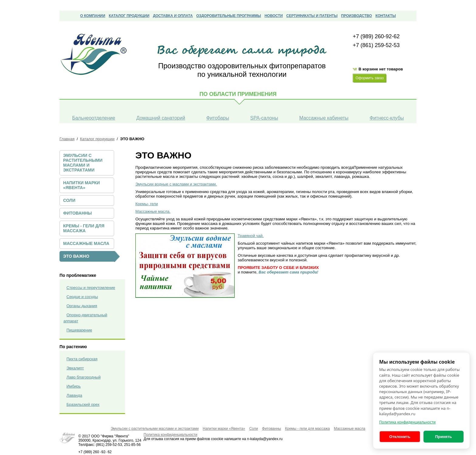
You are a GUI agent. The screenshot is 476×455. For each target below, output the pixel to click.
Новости (274, 16)
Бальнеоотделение (94, 118)
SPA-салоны (264, 118)
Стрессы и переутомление (91, 288)
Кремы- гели (147, 204)
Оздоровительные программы (228, 16)
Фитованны (78, 213)
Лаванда (74, 395)
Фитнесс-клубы (387, 118)
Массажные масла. (153, 211)
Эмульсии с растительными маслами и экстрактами (83, 163)
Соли (69, 200)
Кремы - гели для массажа (84, 228)
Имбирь (74, 386)
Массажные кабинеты (324, 118)
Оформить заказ (369, 78)
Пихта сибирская (82, 359)
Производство (357, 16)
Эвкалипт (75, 368)
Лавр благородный (83, 377)
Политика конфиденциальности (407, 422)
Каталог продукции (129, 16)
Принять (443, 437)
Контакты (386, 16)
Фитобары (218, 118)
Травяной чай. (251, 236)
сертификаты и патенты (312, 16)
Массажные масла (86, 243)
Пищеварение (79, 330)
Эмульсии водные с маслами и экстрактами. (176, 184)
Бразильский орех (83, 404)
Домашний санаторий (161, 118)
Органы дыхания (82, 306)
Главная (67, 139)
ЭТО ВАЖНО (76, 256)
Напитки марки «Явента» (82, 185)
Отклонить (400, 437)
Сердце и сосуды (82, 297)
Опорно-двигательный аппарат (85, 318)
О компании (93, 16)
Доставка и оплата (173, 16)
